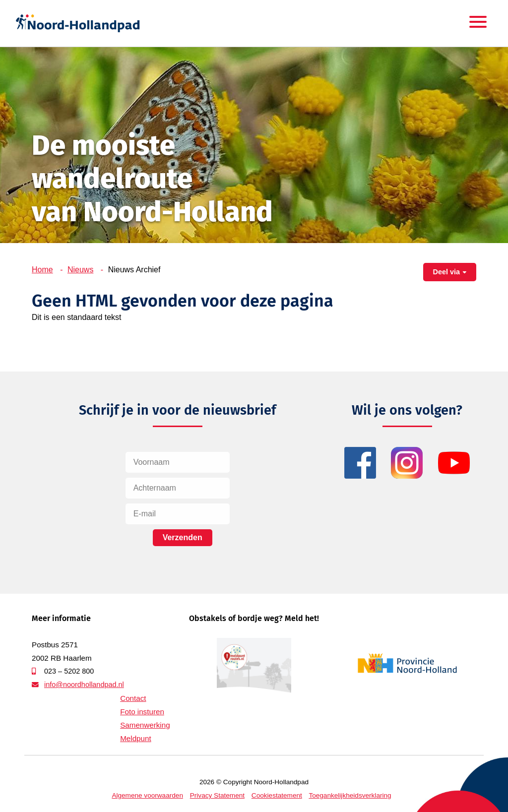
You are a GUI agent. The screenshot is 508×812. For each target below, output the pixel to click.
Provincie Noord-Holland (407, 663)
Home (42, 270)
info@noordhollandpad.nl (84, 685)
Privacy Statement (217, 795)
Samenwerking (145, 725)
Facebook (360, 463)
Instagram (407, 463)
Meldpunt (135, 738)
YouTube (454, 463)
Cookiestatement (277, 795)
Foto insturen (142, 712)
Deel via (446, 272)
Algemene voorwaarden (147, 795)
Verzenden (183, 537)
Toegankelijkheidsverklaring (350, 795)
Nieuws (80, 270)
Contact (133, 698)
